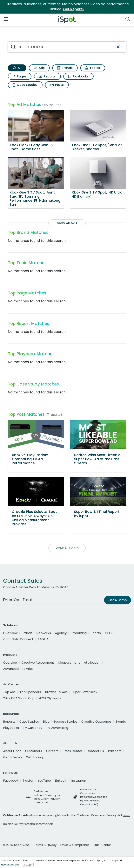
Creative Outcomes (96, 722)
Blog (46, 722)
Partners (115, 751)
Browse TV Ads (56, 692)
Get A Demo (117, 600)
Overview (10, 633)
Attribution (92, 663)
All (17, 68)
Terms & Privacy (45, 845)
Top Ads (9, 692)
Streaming (79, 633)
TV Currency (33, 728)
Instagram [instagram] (79, 781)
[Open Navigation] (6, 19)
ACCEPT (28, 865)
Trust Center (102, 845)
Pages (20, 76)
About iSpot (12, 751)
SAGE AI (43, 639)
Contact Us (95, 751)
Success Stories (65, 722)
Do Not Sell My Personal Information (28, 824)
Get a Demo (12, 757)
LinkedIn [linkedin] (61, 781)
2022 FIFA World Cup (19, 698)
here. (126, 815)
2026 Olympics (50, 698)
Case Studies (25, 85)
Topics (93, 68)
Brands (65, 68)
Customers (33, 751)
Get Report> (74, 9)
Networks (44, 633)
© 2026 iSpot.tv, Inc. (17, 845)
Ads (39, 68)
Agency (61, 633)
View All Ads (67, 223)
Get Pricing (34, 757)
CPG (108, 633)
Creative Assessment (38, 663)
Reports (47, 76)
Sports (96, 633)
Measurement (69, 663)
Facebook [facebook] (11, 781)
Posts (57, 85)
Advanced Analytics (18, 669)
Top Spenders (30, 692)
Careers (52, 751)
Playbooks (78, 76)
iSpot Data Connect (18, 639)
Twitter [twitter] (28, 781)
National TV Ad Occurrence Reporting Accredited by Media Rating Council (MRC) (94, 797)
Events (121, 722)
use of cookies (10, 865)
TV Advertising (57, 728)
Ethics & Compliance (75, 845)
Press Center (73, 751)
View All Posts (67, 548)
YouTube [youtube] (44, 781)
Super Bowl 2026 (84, 692)
